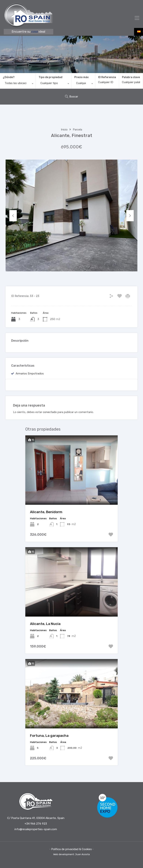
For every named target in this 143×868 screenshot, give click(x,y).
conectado (50, 412)
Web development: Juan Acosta (71, 854)
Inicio (64, 130)
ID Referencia (107, 77)
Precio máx (81, 77)
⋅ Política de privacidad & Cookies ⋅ (71, 849)
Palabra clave (131, 77)
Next (130, 215)
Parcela (77, 130)
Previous (13, 215)
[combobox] (18, 84)
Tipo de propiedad (50, 77)
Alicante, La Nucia (45, 624)
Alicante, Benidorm (46, 512)
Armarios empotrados (30, 374)
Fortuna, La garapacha (49, 736)
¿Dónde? (9, 77)
